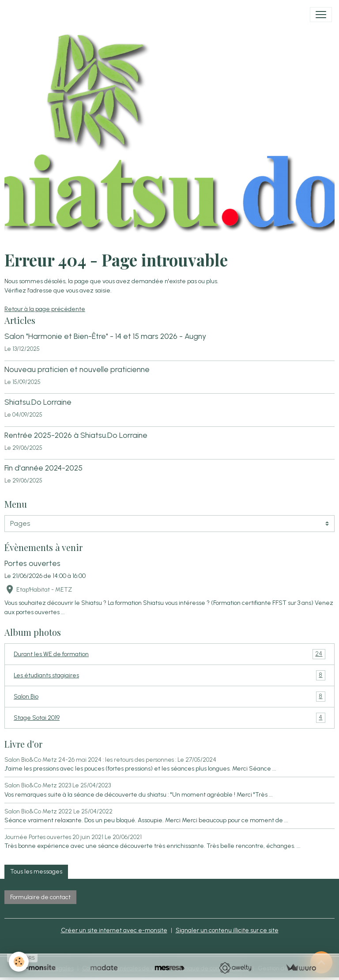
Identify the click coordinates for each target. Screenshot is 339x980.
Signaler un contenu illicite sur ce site (227, 930)
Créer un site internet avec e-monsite (114, 930)
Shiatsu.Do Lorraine (38, 402)
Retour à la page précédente (45, 309)
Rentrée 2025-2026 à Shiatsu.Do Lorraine (76, 435)
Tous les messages (36, 872)
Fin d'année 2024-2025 (43, 468)
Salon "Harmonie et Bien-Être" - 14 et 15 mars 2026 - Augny (105, 336)
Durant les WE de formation (169, 654)
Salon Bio (169, 697)
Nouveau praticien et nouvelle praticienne (77, 369)
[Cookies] (19, 962)
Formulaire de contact (40, 897)
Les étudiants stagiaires (169, 675)
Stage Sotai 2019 (169, 718)
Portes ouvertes (32, 563)
